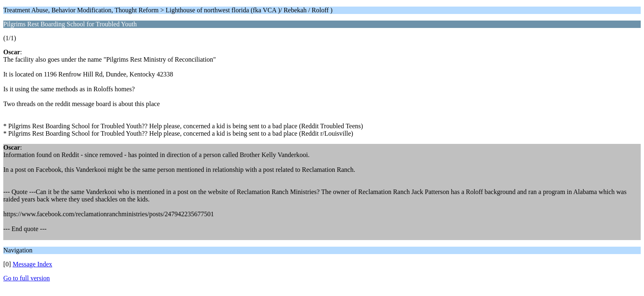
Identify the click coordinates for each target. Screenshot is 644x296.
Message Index (32, 264)
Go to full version (26, 278)
